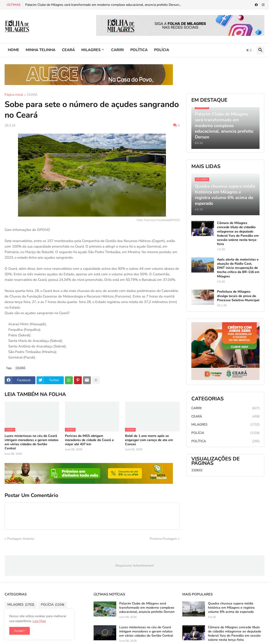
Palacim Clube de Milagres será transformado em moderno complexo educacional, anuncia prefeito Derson (147, 608)
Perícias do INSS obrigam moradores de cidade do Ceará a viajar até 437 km (89, 440)
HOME (14, 50)
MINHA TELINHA (41, 50)
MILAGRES (91, 50)
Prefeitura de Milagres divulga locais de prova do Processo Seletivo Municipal (238, 296)
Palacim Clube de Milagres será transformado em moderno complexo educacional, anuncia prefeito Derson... (103, 5)
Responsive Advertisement (134, 566)
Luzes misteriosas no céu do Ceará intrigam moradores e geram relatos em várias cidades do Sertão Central (32, 442)
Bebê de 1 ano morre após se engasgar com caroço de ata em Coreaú (149, 440)
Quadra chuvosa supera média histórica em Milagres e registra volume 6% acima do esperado (231, 608)
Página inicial (14, 95)
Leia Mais (39, 621)
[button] (249, 50)
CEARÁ (68, 50)
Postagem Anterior (21, 539)
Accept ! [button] (20, 631)
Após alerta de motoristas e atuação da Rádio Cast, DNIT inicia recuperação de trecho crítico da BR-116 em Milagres (238, 268)
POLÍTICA (139, 50)
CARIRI (118, 50)
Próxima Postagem (163, 539)
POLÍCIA (162, 50)
